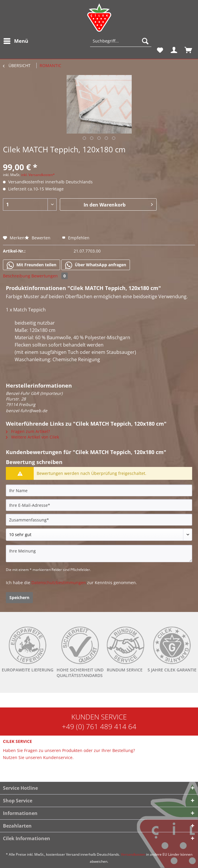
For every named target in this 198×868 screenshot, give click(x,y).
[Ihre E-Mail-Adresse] (99, 505)
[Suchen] (145, 41)
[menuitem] (16, 41)
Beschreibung (17, 276)
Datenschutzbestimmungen (59, 583)
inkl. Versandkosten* (38, 175)
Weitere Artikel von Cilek (32, 437)
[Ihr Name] (99, 490)
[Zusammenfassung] (99, 520)
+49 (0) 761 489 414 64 (99, 726)
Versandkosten (133, 854)
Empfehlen (76, 238)
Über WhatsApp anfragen (96, 265)
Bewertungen (50, 276)
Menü (16, 40)
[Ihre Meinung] (99, 554)
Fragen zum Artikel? (28, 431)
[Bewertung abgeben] (99, 535)
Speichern (19, 597)
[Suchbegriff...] (121, 41)
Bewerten (38, 238)
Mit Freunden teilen (32, 265)
